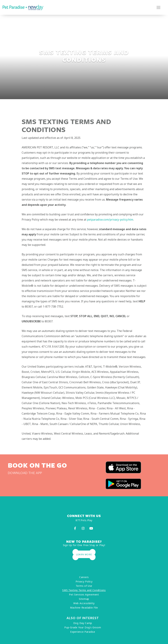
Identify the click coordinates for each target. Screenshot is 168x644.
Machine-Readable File (84, 608)
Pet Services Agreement (84, 595)
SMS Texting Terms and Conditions (84, 590)
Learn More (84, 554)
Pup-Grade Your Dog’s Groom (83, 627)
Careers (84, 577)
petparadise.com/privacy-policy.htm (110, 220)
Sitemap (84, 599)
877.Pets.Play (84, 520)
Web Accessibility (84, 603)
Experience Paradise (83, 632)
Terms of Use (84, 586)
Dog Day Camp (83, 623)
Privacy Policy (84, 581)
